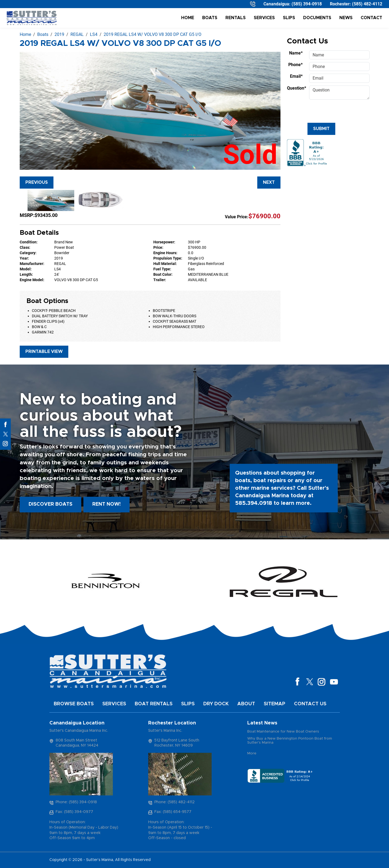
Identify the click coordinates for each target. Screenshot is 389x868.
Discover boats (50, 504)
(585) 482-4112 (367, 4)
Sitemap (275, 704)
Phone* (295, 65)
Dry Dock (216, 704)
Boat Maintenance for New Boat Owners (283, 732)
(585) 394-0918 (307, 4)
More (252, 753)
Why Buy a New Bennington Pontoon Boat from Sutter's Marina (290, 741)
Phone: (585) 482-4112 (175, 802)
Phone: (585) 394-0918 (76, 802)
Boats (210, 18)
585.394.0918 (254, 503)
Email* (296, 76)
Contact (371, 18)
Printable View (44, 352)
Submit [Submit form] (321, 129)
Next (269, 182)
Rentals (236, 18)
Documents (317, 18)
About (246, 704)
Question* (297, 88)
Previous (37, 182)
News (346, 18)
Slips (289, 18)
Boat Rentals (154, 704)
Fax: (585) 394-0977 (74, 812)
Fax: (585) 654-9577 (173, 812)
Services (264, 18)
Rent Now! (106, 504)
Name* (296, 53)
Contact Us (310, 704)
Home (188, 18)
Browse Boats (74, 704)
